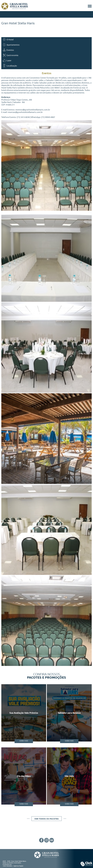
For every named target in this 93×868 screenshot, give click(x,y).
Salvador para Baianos (69, 713)
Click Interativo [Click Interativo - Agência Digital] (13, 866)
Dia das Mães (24, 776)
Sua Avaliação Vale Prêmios (24, 713)
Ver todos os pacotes (46, 819)
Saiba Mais (24, 741)
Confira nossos (46, 676)
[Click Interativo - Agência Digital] (86, 866)
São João (69, 776)
